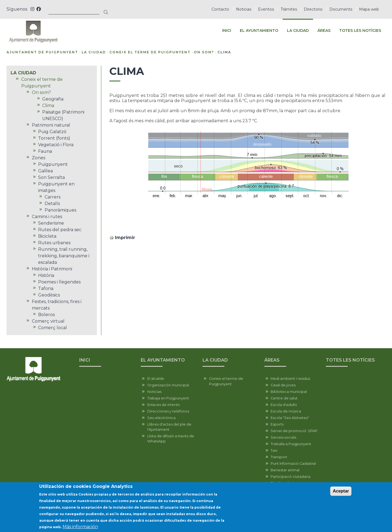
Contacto (220, 9)
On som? (204, 52)
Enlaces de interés (163, 405)
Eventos (266, 9)
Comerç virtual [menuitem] (48, 321)
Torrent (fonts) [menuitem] (54, 138)
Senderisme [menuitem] (51, 223)
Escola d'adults (284, 405)
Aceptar (341, 495)
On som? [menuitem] (41, 92)
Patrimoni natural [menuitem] (51, 125)
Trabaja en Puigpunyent (168, 398)
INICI (85, 360)
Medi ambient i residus (290, 379)
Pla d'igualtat (282, 483)
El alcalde (156, 379)
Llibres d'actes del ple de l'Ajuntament (169, 427)
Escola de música (286, 411)
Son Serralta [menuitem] (51, 177)
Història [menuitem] (46, 275)
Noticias (244, 9)
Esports (277, 424)
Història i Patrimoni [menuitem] (52, 269)
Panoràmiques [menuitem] (60, 210)
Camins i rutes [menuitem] (47, 217)
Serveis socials (283, 437)
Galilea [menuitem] (45, 171)
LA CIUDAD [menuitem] (298, 30)
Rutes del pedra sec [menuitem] (60, 230)
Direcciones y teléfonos (168, 411)
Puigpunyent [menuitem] (53, 164)
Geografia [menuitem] (53, 99)
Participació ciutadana (290, 477)
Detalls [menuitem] (52, 204)
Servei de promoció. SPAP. (294, 431)
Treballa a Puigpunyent (291, 444)
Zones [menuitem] (39, 158)
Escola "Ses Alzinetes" (290, 418)
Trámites (289, 9)
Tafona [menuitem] (46, 288)
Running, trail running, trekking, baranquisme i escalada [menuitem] (64, 256)
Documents (341, 9)
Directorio (313, 9)
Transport (279, 457)
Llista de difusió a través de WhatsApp (171, 439)
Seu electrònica (161, 418)
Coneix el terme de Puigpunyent (150, 52)
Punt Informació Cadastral (293, 464)
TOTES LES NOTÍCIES (350, 360)
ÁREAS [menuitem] (324, 30)
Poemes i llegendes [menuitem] (59, 282)
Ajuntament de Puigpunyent (42, 52)
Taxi (274, 450)
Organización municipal (168, 385)
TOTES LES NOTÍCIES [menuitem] (360, 30)
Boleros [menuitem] (46, 315)
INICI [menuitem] (227, 30)
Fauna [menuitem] (45, 151)
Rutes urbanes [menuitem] (54, 243)
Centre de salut (284, 398)
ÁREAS (272, 360)
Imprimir (125, 238)
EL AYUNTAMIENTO (163, 360)
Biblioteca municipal (289, 392)
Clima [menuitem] (48, 106)
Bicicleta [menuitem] (47, 236)
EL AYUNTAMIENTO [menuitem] (259, 30)
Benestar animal (285, 470)
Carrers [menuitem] (53, 197)
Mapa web (369, 9)
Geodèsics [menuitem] (49, 295)
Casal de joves (283, 385)
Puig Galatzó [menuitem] (52, 132)
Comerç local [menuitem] (53, 328)
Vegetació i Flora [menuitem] (56, 145)
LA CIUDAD (94, 52)
